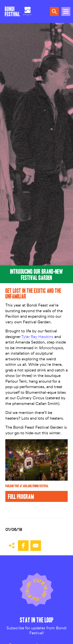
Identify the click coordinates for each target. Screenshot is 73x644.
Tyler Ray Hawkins (38, 337)
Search (54, 12)
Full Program (21, 496)
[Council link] (28, 11)
